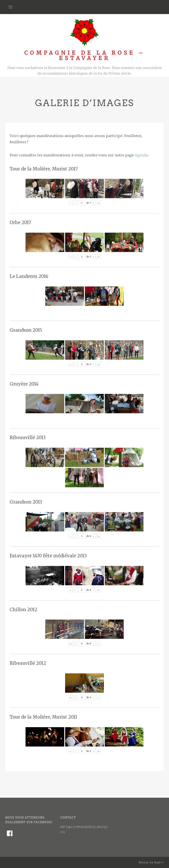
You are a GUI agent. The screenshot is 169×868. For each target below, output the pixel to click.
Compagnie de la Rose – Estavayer (84, 55)
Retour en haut (151, 862)
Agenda (141, 155)
